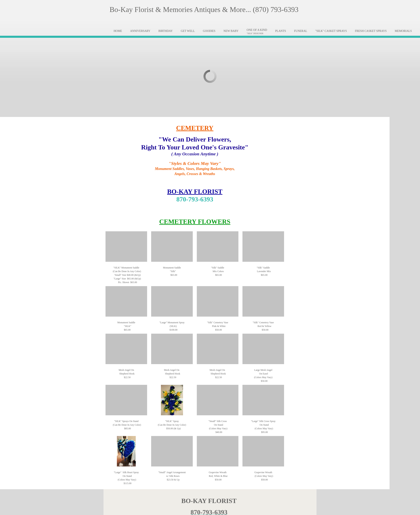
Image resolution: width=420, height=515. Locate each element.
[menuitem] (118, 31)
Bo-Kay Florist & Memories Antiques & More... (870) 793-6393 (204, 10)
